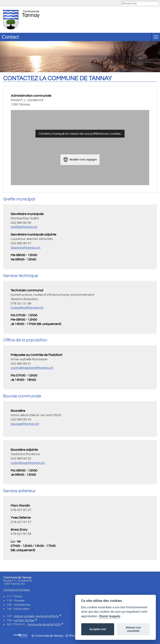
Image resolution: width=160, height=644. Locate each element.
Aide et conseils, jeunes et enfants (36, 616)
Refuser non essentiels (133, 629)
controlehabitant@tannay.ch (32, 368)
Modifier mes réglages (80, 160)
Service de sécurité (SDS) (44, 624)
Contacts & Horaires (17, 590)
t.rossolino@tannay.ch (27, 308)
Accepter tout (98, 629)
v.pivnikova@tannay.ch (28, 463)
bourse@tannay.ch (25, 424)
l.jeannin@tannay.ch (26, 248)
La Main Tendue (24, 620)
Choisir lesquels (109, 616)
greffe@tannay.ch (24, 227)
